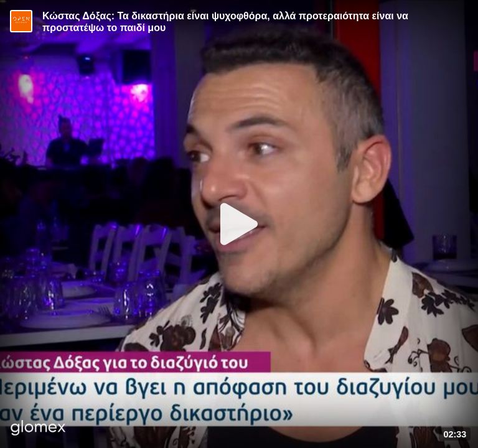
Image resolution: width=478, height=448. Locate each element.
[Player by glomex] (38, 429)
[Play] (239, 224)
